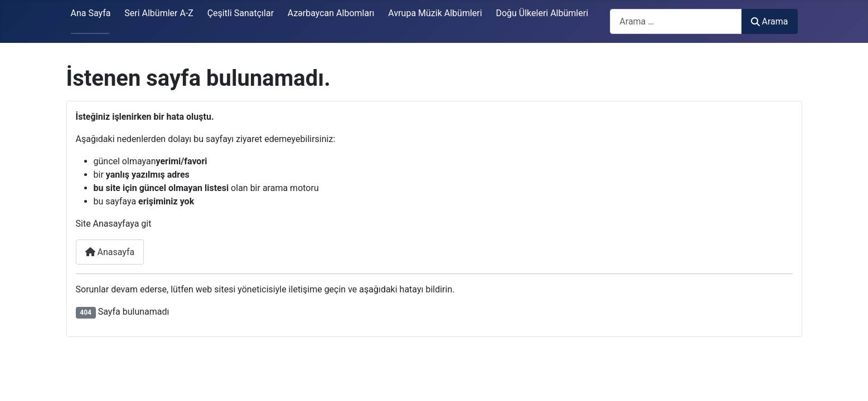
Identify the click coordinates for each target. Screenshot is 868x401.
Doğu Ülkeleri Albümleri (542, 13)
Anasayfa (110, 252)
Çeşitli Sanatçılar (241, 13)
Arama (769, 21)
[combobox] (676, 21)
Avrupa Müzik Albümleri (435, 13)
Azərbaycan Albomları (331, 13)
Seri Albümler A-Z (159, 13)
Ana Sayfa (91, 13)
